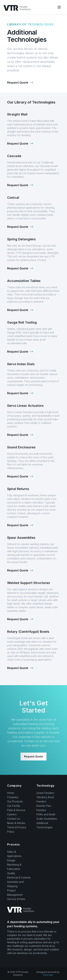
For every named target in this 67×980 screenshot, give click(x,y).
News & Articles (16, 823)
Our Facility (14, 806)
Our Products (15, 801)
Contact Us (14, 819)
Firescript (48, 975)
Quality (11, 873)
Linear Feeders (45, 793)
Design (11, 860)
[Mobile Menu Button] (59, 7)
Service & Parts (16, 899)
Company (13, 797)
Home (11, 793)
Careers (12, 814)
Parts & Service (16, 810)
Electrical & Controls (19, 877)
